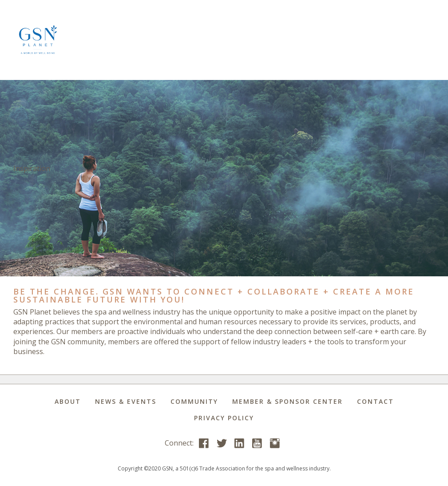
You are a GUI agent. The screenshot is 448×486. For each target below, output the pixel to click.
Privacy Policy (224, 418)
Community (194, 401)
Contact (375, 401)
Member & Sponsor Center (287, 401)
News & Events (126, 401)
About (68, 401)
